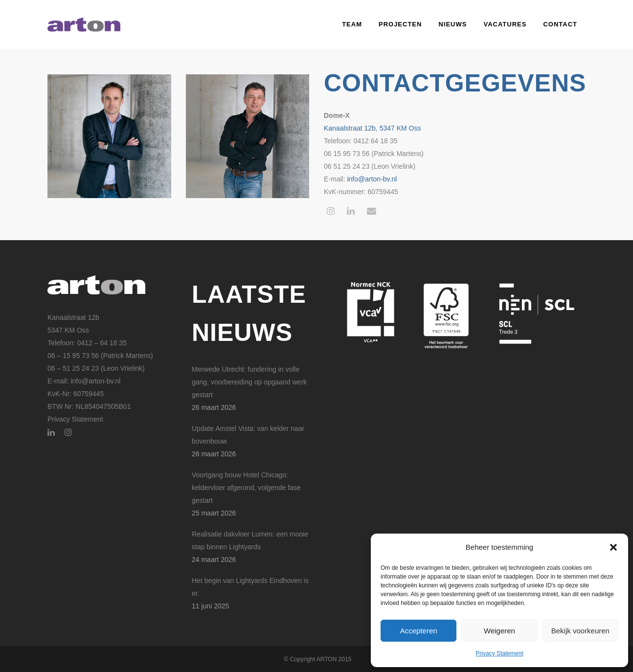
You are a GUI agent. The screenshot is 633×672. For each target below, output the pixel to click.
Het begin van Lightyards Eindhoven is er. (250, 587)
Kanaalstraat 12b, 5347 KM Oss (372, 128)
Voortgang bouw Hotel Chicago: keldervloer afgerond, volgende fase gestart (246, 488)
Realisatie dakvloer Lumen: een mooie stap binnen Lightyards (250, 540)
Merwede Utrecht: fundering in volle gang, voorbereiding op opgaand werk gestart (249, 382)
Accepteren (419, 631)
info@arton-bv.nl (372, 179)
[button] (613, 547)
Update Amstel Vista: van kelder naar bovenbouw (248, 435)
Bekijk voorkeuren (580, 631)
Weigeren (499, 631)
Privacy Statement (499, 653)
